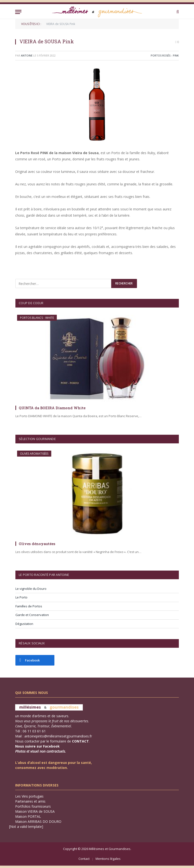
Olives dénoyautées (37, 544)
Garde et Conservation (32, 615)
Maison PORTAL (28, 816)
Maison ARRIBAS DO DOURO (38, 821)
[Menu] (18, 12)
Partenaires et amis (30, 801)
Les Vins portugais (29, 796)
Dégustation (24, 624)
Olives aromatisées (34, 454)
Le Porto (21, 597)
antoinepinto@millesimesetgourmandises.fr (58, 736)
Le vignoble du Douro (31, 589)
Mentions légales (108, 859)
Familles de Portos (29, 606)
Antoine (27, 55)
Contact (84, 859)
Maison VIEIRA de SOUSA (35, 811)
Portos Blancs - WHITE (37, 318)
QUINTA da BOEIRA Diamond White (52, 408)
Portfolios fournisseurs (33, 806)
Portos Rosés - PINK (165, 55)
